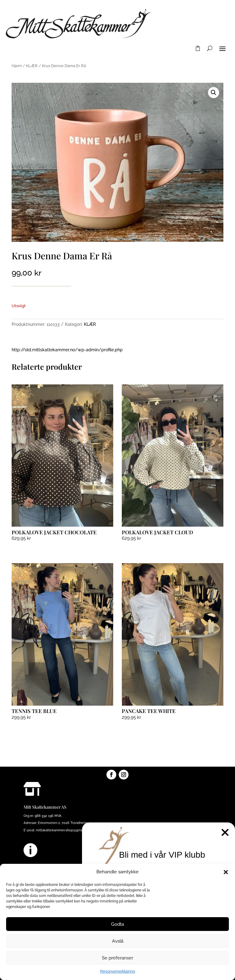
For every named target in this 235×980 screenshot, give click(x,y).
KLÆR (32, 66)
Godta (117, 924)
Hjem (17, 66)
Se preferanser (117, 958)
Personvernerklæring (117, 971)
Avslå (118, 941)
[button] (226, 872)
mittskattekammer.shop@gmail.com (64, 830)
